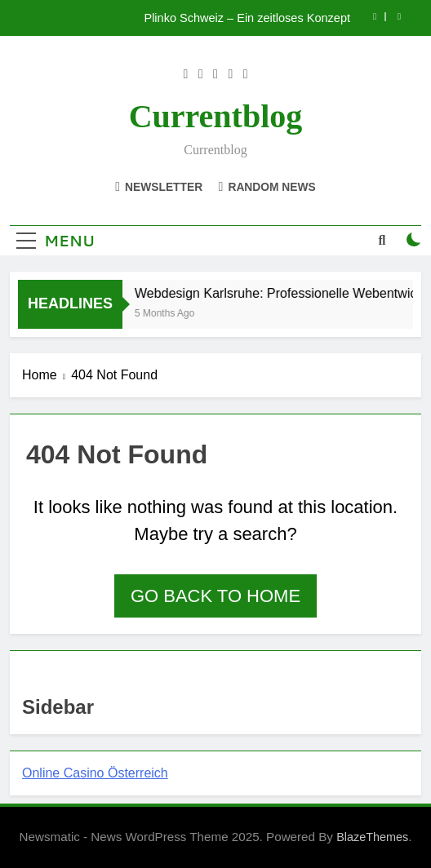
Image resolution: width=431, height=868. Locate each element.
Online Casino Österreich (95, 773)
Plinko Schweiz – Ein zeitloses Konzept (247, 18)
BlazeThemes (372, 837)
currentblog (216, 116)
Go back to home (215, 596)
